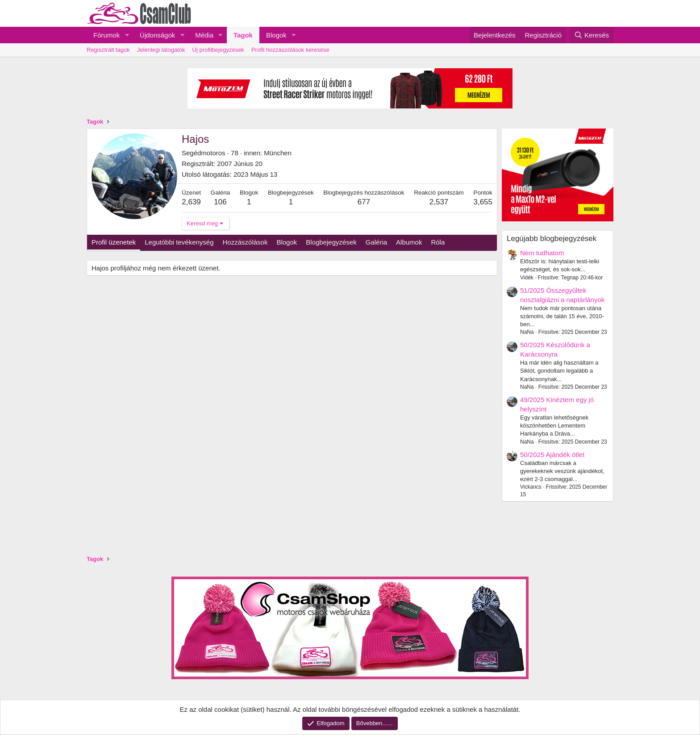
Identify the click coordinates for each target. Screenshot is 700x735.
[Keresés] (592, 35)
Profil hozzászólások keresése (290, 50)
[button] (127, 35)
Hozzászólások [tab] (245, 242)
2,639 (191, 202)
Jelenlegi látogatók (161, 50)
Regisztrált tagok (108, 50)
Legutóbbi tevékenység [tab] (179, 242)
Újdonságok (157, 35)
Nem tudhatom (542, 253)
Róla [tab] (438, 242)
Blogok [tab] (287, 242)
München (278, 153)
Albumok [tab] (409, 242)
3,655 (483, 202)
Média (204, 35)
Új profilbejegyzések (218, 50)
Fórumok (106, 35)
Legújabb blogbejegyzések (552, 239)
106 (220, 202)
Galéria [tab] (376, 242)
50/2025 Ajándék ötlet (552, 455)
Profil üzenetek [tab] (114, 242)
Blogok (276, 35)
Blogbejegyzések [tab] (331, 242)
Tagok (243, 35)
